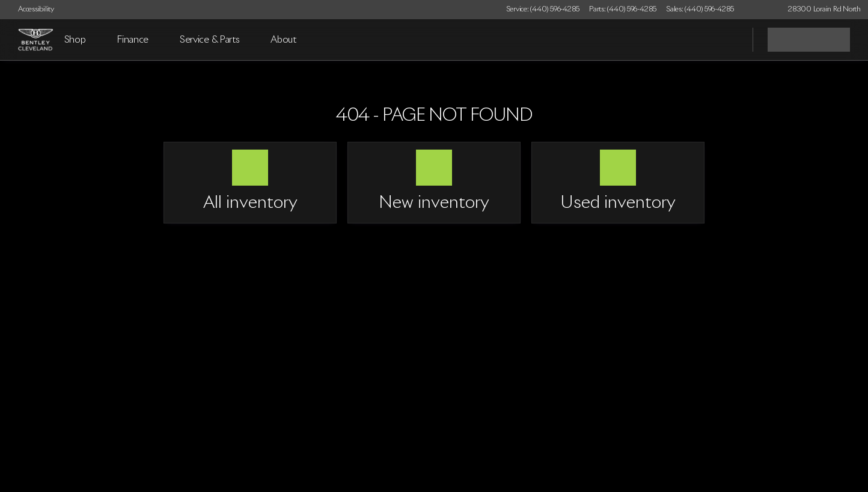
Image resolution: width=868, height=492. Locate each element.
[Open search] (729, 40)
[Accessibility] (31, 10)
